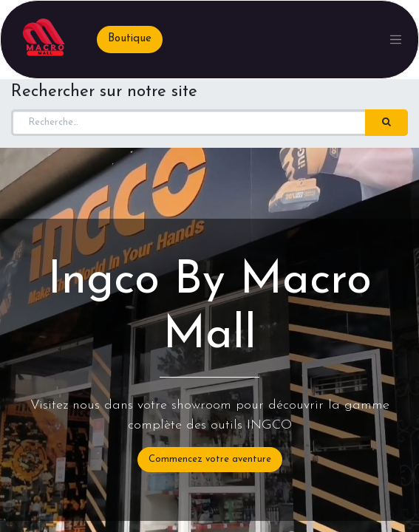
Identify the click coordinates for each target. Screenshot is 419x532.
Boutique (130, 39)
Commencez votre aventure (210, 459)
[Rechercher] (386, 123)
